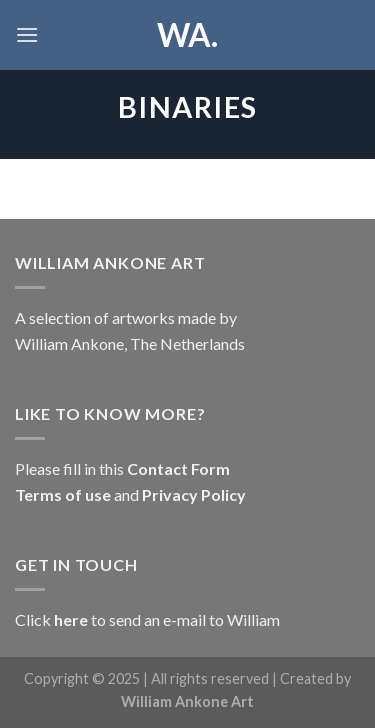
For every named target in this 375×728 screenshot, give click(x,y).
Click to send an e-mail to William (147, 619)
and (126, 494)
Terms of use (64, 494)
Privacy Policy (192, 494)
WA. (187, 35)
